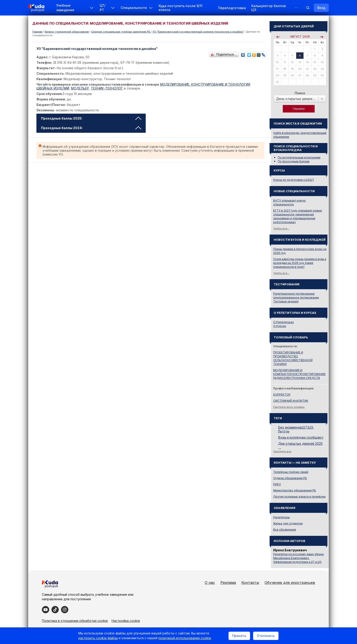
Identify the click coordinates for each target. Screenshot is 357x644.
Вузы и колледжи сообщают (301, 437)
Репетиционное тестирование (294, 294)
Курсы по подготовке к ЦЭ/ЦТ (294, 180)
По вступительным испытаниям (299, 157)
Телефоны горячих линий (291, 472)
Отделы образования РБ (290, 478)
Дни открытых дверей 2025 (300, 443)
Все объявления (285, 530)
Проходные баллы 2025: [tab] (91, 118)
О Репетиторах (284, 322)
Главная (37, 32)
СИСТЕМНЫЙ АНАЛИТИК (291, 401)
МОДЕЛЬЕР (80, 88)
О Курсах (280, 326)
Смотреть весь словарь (289, 407)
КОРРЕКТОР (282, 395)
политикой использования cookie (185, 638)
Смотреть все (282, 451)
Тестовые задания (286, 301)
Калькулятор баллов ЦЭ (269, 8)
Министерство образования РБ (295, 490)
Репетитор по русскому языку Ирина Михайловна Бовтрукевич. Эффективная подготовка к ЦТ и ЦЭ (298, 558)
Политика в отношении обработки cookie (75, 621)
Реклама (228, 583)
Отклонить (266, 636)
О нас (210, 583)
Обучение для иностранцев (290, 583)
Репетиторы (282, 517)
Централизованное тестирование (296, 298)
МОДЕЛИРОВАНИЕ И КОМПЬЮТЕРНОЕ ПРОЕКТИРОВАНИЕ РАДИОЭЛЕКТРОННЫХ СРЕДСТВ (299, 374)
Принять (239, 636)
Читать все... (281, 228)
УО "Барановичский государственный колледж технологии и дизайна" (198, 32)
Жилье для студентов (288, 523)
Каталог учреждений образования (67, 32)
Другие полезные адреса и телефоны (299, 497)
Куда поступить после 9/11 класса (181, 8)
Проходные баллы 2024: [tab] (91, 128)
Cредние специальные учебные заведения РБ (121, 32)
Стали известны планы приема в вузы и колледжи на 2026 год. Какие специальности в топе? (300, 263)
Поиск (300, 93)
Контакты (250, 583)
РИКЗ (277, 484)
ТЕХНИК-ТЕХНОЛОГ (107, 88)
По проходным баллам (294, 161)
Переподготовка (232, 8)
